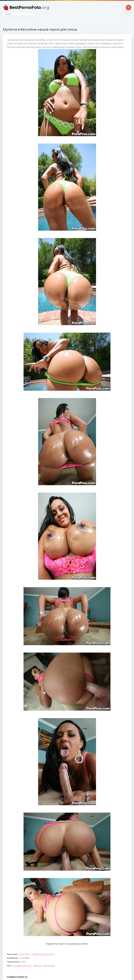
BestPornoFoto (29, 7)
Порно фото (24, 954)
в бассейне (50, 966)
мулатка (38, 966)
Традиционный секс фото (44, 954)
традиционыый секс (23, 966)
